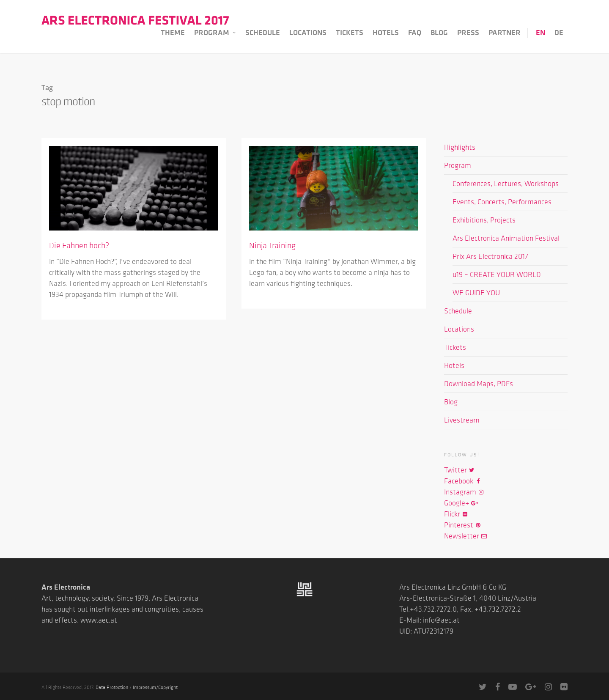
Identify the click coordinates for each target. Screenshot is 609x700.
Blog (439, 33)
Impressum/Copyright (155, 687)
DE (559, 33)
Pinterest (463, 525)
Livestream (462, 420)
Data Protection (112, 687)
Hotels (386, 33)
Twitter (459, 470)
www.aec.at (99, 620)
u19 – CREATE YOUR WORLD (497, 275)
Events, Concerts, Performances (502, 202)
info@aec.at (441, 620)
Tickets (350, 33)
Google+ (461, 503)
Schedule (263, 33)
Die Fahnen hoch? (79, 245)
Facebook (463, 481)
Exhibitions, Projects (484, 220)
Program (215, 33)
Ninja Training (272, 245)
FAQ (415, 33)
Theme (173, 33)
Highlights (460, 147)
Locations (308, 33)
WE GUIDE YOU (476, 293)
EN (540, 33)
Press (468, 33)
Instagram (464, 492)
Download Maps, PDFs (479, 384)
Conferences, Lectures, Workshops (506, 184)
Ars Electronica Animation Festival (506, 238)
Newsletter (466, 536)
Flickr (456, 514)
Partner (505, 33)
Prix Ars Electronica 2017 (490, 256)
